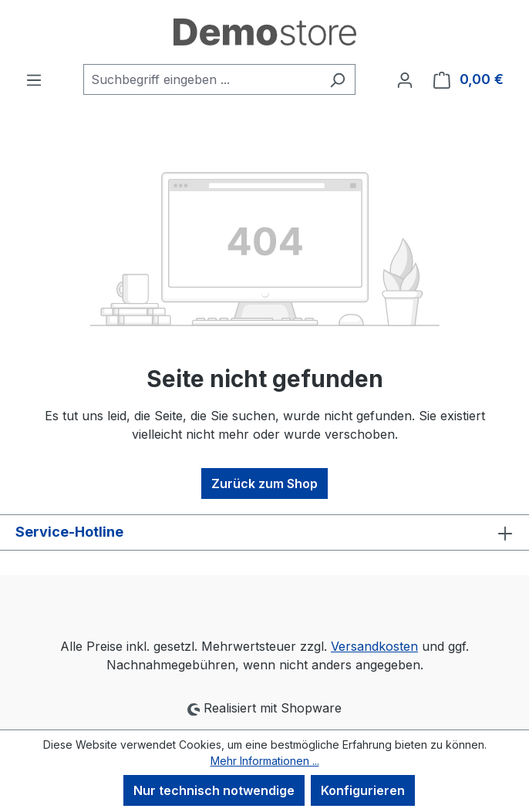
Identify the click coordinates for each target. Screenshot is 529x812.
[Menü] (34, 79)
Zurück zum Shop (264, 483)
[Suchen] (337, 79)
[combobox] (202, 79)
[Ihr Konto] (405, 79)
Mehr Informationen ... (265, 761)
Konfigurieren (363, 790)
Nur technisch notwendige (214, 790)
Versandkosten (374, 646)
